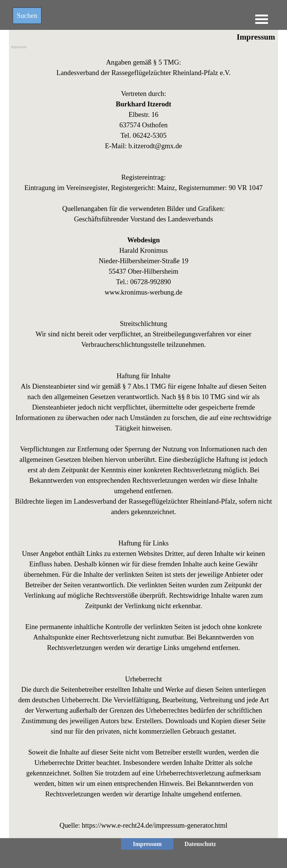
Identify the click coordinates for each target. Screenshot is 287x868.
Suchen (27, 15)
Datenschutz (200, 844)
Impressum (19, 47)
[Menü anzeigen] (262, 19)
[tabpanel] (143, 444)
